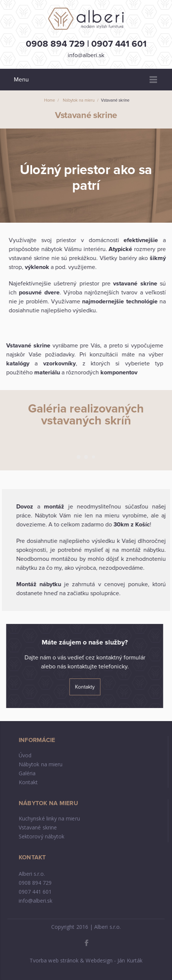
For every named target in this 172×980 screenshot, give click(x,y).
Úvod (25, 755)
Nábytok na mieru (41, 764)
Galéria (27, 773)
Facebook (86, 943)
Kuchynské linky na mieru (49, 818)
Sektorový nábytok (42, 836)
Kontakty (86, 687)
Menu (153, 80)
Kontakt (28, 782)
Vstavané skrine (38, 827)
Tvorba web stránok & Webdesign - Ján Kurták (86, 960)
